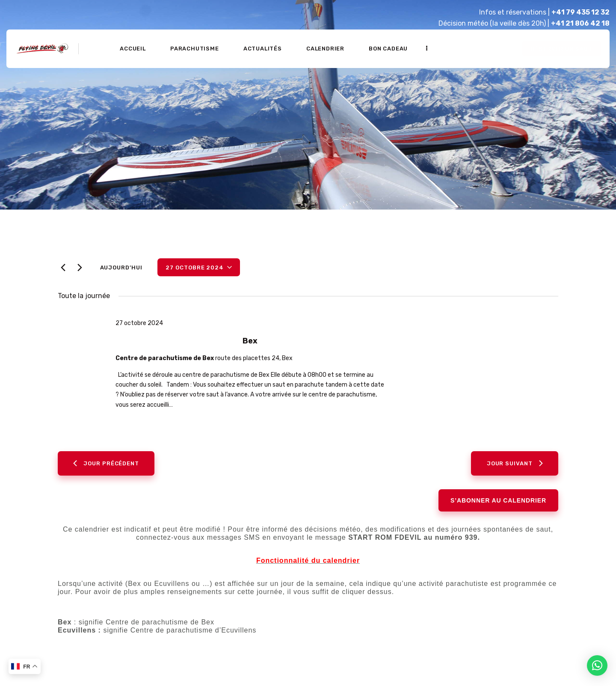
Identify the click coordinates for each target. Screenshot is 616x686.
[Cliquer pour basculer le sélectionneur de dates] (199, 267)
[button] (597, 665)
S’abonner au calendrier (498, 504)
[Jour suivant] (80, 268)
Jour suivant (515, 466)
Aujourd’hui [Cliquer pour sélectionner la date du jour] (121, 268)
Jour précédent (106, 466)
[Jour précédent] (63, 268)
